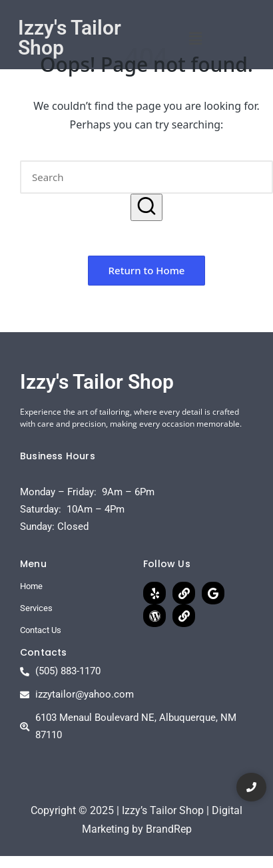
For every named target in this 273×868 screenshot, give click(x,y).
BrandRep (169, 829)
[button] (195, 38)
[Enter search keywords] (146, 177)
